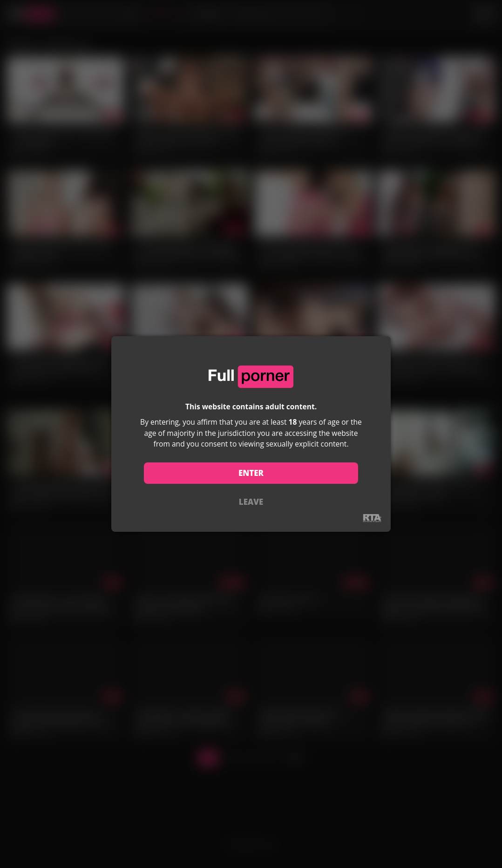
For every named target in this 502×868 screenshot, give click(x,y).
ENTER (251, 473)
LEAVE (251, 502)
